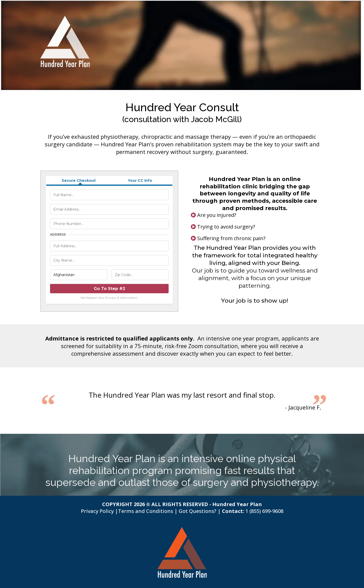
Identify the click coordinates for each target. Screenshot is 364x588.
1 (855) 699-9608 (264, 511)
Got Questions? (198, 511)
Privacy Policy (97, 511)
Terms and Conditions (146, 511)
